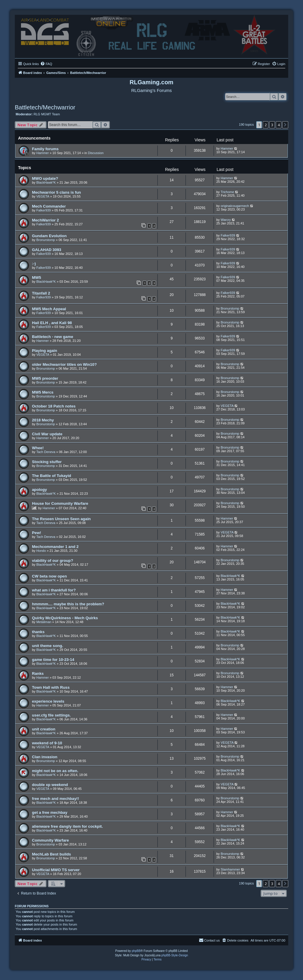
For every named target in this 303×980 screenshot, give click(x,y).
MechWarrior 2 (45, 220)
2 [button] (266, 125)
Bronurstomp (46, 240)
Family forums (45, 149)
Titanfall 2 (41, 293)
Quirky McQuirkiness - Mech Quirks (65, 618)
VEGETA (43, 196)
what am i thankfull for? (54, 590)
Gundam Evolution (49, 236)
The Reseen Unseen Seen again (61, 519)
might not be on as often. (55, 771)
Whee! (38, 448)
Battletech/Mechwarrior (45, 107)
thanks (38, 632)
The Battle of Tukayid (51, 476)
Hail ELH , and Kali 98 (52, 323)
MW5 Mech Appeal (49, 309)
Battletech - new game (53, 337)
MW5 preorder (45, 378)
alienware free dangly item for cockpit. (67, 826)
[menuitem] (46, 64)
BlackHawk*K (46, 182)
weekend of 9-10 (47, 743)
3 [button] (272, 125)
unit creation (44, 729)
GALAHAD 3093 (47, 250)
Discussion (96, 153)
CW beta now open (49, 576)
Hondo (41, 551)
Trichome (227, 192)
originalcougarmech (235, 206)
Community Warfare (50, 840)
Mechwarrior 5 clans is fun (57, 192)
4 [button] (279, 125)
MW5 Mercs (43, 392)
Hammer (43, 153)
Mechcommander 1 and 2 (55, 547)
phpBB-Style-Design (175, 955)
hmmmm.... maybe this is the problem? (68, 604)
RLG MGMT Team (47, 114)
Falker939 (44, 210)
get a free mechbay (50, 812)
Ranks (38, 673)
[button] (285, 125)
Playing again (45, 351)
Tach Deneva (46, 452)
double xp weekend (50, 785)
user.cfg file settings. (51, 715)
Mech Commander (49, 206)
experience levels (48, 701)
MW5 (37, 278)
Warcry (226, 220)
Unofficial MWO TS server (56, 870)
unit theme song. (48, 646)
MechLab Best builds (51, 854)
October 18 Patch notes (54, 406)
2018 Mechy (43, 420)
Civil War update (47, 434)
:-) (34, 264)
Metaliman (44, 622)
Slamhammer (230, 869)
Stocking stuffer (47, 462)
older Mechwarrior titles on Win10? (64, 364)
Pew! (37, 533)
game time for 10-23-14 (53, 660)
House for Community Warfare (60, 503)
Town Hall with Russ (51, 687)
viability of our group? (53, 561)
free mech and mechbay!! (55, 799)
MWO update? (45, 178)
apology (40, 490)
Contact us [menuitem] (209, 940)
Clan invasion (45, 757)
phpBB (136, 951)
